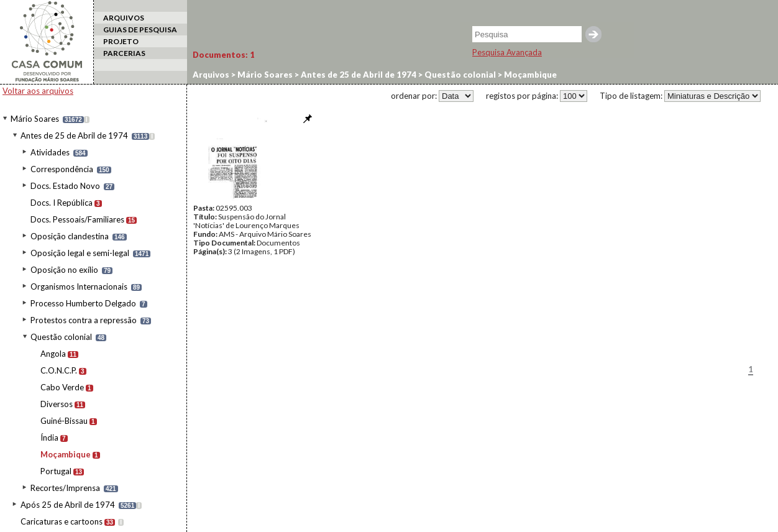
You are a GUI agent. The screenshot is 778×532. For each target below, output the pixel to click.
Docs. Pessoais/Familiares (77, 219)
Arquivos (211, 75)
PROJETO (121, 41)
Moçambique (66, 454)
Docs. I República (62, 203)
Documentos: (224, 55)
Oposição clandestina (70, 236)
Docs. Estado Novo (65, 186)
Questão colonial (61, 337)
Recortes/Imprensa (65, 488)
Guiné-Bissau (64, 421)
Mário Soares (35, 119)
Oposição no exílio (64, 270)
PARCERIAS (124, 53)
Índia (49, 438)
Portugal (56, 471)
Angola (53, 354)
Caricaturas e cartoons (62, 521)
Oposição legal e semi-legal (80, 253)
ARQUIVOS (124, 18)
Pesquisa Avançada (507, 52)
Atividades (50, 152)
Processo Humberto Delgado (83, 303)
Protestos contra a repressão (84, 320)
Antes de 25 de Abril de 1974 (74, 135)
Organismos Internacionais (79, 287)
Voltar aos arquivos (38, 91)
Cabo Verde (62, 387)
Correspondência (62, 169)
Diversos (57, 404)
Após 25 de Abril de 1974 (68, 505)
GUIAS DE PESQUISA (140, 30)
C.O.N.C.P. (59, 370)
